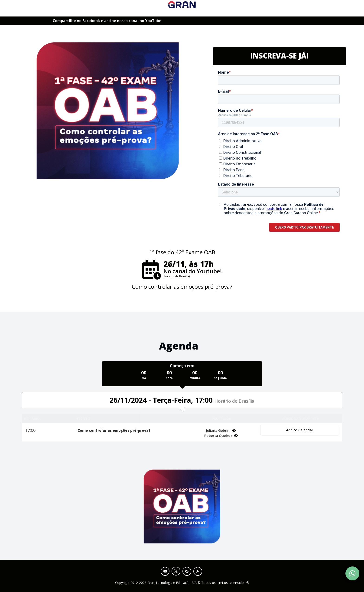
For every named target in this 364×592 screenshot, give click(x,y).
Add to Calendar (300, 430)
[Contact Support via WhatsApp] (352, 573)
